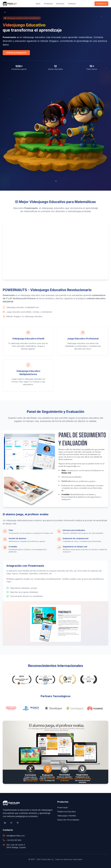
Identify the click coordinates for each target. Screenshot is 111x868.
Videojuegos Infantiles (67, 816)
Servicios (60, 4)
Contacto (72, 4)
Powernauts (63, 807)
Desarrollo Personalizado (68, 820)
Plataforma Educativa (66, 812)
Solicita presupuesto (16, 53)
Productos (48, 4)
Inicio (38, 4)
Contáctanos (101, 4)
